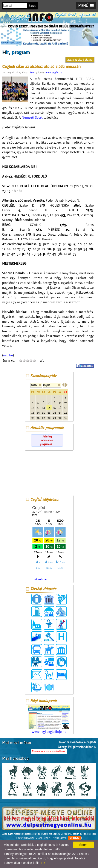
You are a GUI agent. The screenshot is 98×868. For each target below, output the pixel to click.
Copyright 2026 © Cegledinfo (57, 834)
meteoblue (39, 579)
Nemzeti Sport (32, 118)
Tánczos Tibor (90, 834)
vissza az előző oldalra (80, 60)
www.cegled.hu (54, 72)
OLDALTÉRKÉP (43, 838)
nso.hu (8, 355)
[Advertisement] (49, 474)
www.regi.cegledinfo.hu (49, 720)
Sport (33, 72)
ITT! (42, 863)
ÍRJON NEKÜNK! (26, 838)
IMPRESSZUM (59, 838)
